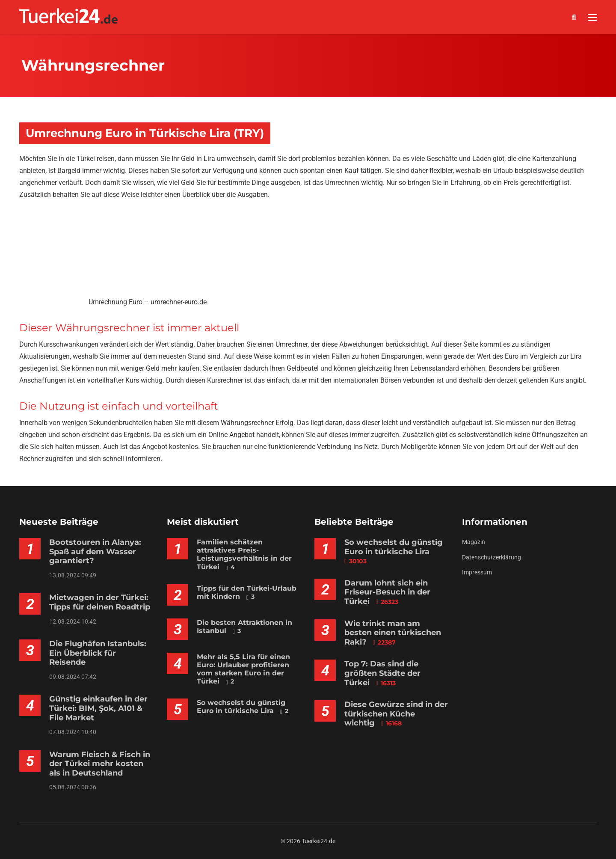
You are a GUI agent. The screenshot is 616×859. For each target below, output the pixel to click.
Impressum (477, 572)
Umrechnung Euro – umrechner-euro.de (148, 302)
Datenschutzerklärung (492, 557)
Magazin (474, 542)
